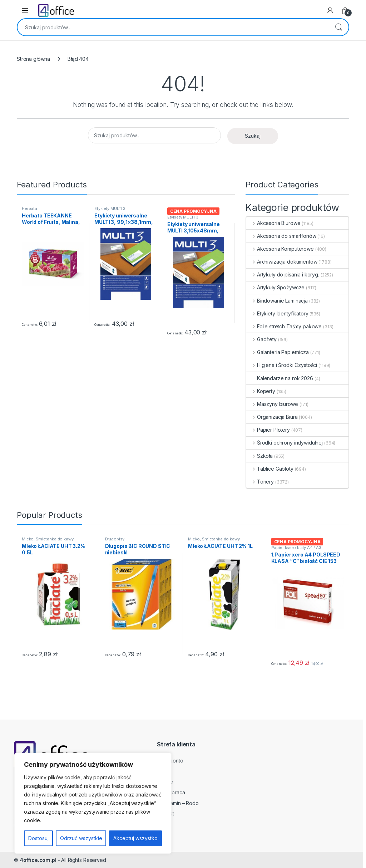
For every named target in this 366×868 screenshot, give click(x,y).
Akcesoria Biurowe (273, 223)
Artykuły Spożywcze (275, 287)
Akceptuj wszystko (135, 838)
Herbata (29, 209)
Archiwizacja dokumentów (282, 262)
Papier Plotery (268, 430)
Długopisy (115, 539)
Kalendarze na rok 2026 (280, 378)
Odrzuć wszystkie (81, 838)
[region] (93, 803)
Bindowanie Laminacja (277, 301)
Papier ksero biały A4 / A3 (296, 548)
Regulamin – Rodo (178, 803)
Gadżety (261, 339)
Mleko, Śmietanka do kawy (48, 539)
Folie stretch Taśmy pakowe (284, 326)
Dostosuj (38, 838)
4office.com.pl (38, 860)
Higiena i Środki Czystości (282, 365)
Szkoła (259, 456)
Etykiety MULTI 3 (110, 209)
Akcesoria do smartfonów (281, 236)
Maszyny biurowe (272, 404)
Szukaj (338, 27)
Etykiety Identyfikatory (277, 313)
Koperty (261, 391)
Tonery (260, 482)
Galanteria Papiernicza (278, 352)
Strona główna (33, 59)
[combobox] (173, 27)
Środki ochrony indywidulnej (285, 443)
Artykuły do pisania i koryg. (283, 274)
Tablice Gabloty (270, 469)
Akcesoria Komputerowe (280, 249)
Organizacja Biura (272, 417)
